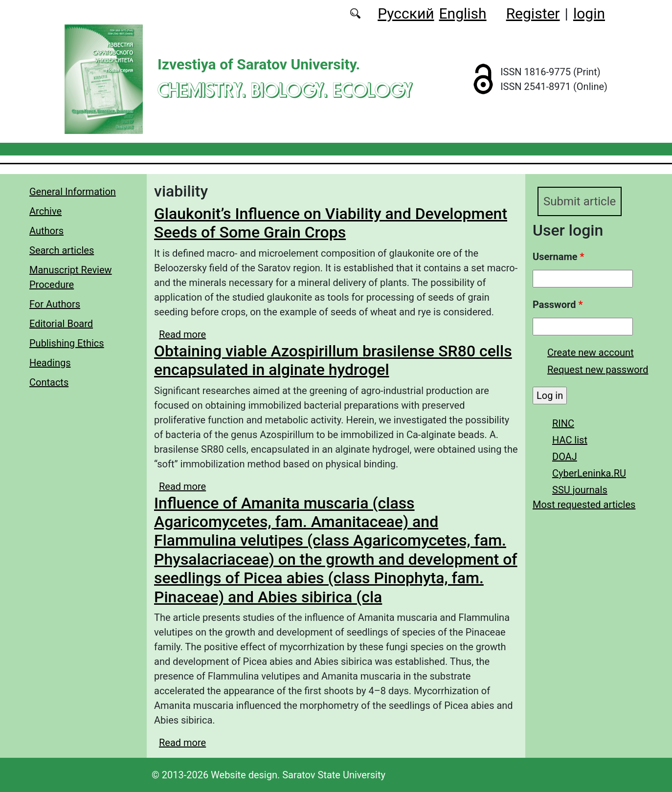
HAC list (570, 440)
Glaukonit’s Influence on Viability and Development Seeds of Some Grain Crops (331, 223)
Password (558, 305)
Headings (50, 363)
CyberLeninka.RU (589, 473)
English (463, 13)
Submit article (580, 201)
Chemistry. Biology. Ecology (285, 90)
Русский (406, 13)
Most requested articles (584, 505)
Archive (45, 211)
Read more (182, 334)
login (589, 13)
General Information (73, 192)
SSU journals (580, 490)
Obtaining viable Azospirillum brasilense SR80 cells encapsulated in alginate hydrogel (333, 360)
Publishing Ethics (67, 343)
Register (533, 13)
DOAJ (565, 457)
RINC (563, 423)
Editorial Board (61, 324)
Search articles (62, 250)
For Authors (55, 304)
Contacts (49, 382)
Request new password (598, 370)
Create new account (591, 352)
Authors (46, 231)
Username (559, 257)
